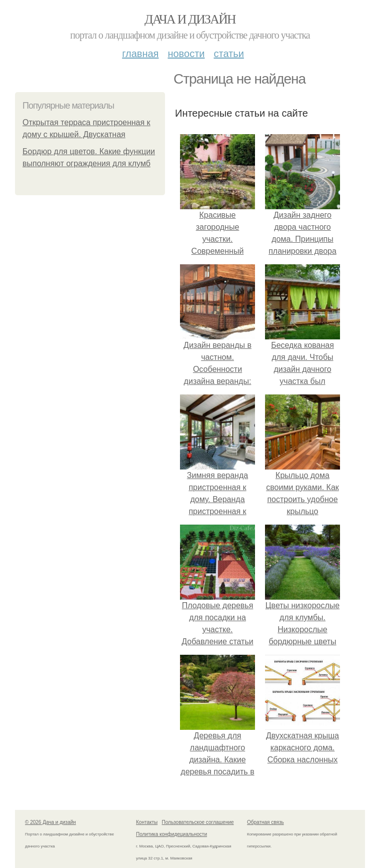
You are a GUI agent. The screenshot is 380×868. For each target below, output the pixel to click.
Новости (186, 54)
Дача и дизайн (190, 19)
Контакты (147, 822)
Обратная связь (265, 822)
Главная (140, 54)
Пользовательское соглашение (198, 822)
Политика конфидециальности (171, 834)
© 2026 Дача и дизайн (50, 822)
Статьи (228, 54)
